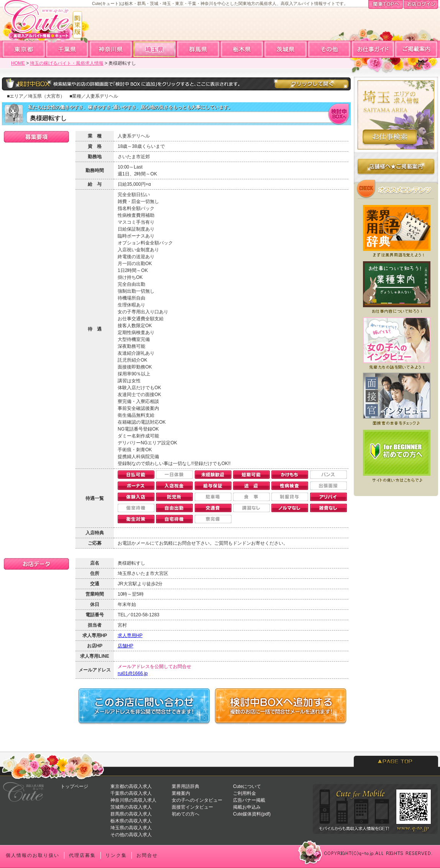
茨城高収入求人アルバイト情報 (286, 49)
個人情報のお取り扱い (33, 855)
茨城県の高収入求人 (131, 807)
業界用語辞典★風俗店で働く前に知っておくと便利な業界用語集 (396, 229)
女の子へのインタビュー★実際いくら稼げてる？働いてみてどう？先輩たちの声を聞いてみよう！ (396, 342)
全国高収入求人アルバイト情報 (330, 49)
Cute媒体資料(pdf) (252, 814)
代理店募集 (82, 855)
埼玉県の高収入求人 (131, 828)
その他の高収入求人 (131, 835)
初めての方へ (186, 814)
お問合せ (147, 855)
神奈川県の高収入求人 (133, 800)
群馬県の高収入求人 (131, 814)
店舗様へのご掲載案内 (396, 168)
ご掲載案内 (416, 49)
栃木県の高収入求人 (131, 821)
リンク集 (116, 855)
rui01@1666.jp (133, 673)
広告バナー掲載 (249, 800)
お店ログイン (421, 5)
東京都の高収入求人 (131, 786)
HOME (18, 63)
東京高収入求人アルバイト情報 (24, 49)
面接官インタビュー (192, 807)
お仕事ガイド (373, 49)
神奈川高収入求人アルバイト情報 (111, 49)
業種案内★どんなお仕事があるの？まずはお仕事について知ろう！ (396, 286)
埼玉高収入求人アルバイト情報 (155, 49)
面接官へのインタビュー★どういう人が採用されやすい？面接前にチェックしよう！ (396, 399)
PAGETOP (396, 761)
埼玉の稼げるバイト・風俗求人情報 (67, 63)
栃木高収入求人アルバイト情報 (242, 49)
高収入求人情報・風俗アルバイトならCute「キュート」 (42, 23)
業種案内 (181, 793)
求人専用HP (130, 635)
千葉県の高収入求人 (131, 793)
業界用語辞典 (186, 786)
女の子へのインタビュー (197, 800)
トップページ (74, 786)
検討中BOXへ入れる (339, 114)
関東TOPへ (386, 5)
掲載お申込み (247, 807)
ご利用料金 (245, 793)
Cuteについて (247, 786)
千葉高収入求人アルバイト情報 (67, 49)
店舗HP (126, 646)
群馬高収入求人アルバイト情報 (199, 49)
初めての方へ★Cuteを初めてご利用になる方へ (396, 456)
